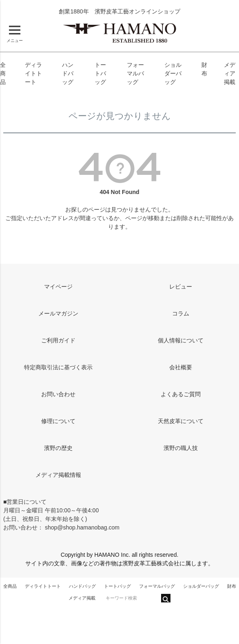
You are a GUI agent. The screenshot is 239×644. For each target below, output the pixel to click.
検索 (166, 598)
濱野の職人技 (181, 448)
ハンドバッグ (68, 73)
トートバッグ (100, 73)
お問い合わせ (58, 394)
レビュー (181, 287)
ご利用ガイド (58, 340)
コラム (181, 313)
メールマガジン (58, 313)
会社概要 (181, 367)
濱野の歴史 (58, 448)
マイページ (58, 287)
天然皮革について (181, 421)
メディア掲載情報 (58, 475)
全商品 (3, 73)
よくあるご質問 (181, 394)
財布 (232, 586)
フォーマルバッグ (135, 73)
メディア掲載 (230, 73)
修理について (58, 421)
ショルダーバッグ (173, 73)
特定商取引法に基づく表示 (58, 367)
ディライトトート (33, 73)
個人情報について (181, 340)
